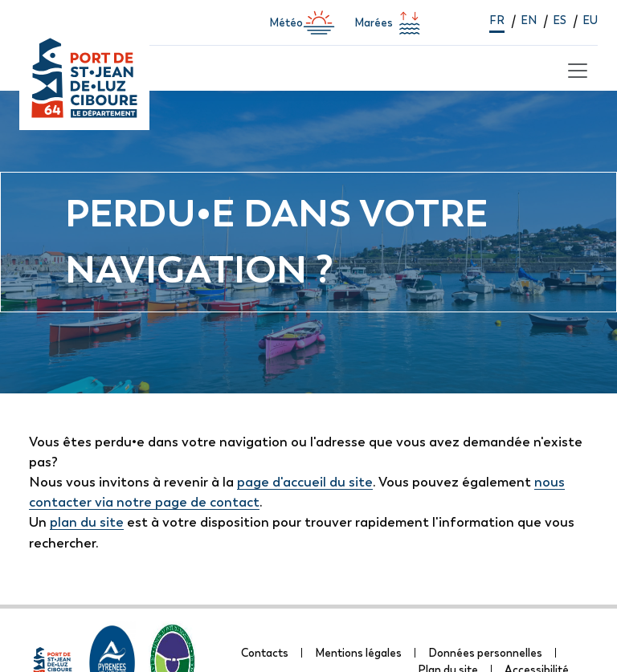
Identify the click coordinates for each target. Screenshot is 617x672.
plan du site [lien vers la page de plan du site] (87, 522)
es (560, 20)
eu (590, 20)
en (529, 20)
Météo (302, 22)
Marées (390, 22)
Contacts (265, 653)
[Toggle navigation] (575, 68)
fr (497, 20)
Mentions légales (358, 653)
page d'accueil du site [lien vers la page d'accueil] (305, 482)
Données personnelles (485, 653)
